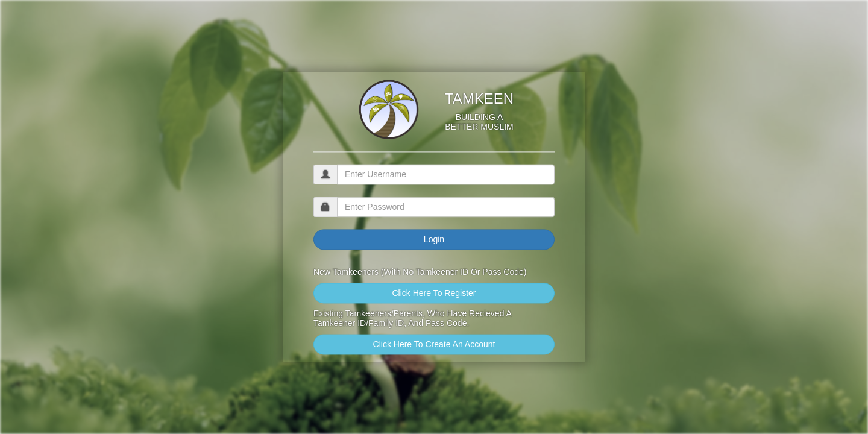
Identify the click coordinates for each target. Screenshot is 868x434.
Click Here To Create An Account (434, 345)
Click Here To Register (434, 294)
